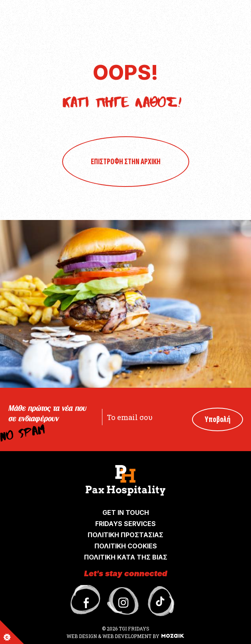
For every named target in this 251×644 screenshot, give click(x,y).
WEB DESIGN (82, 636)
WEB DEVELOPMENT (127, 636)
